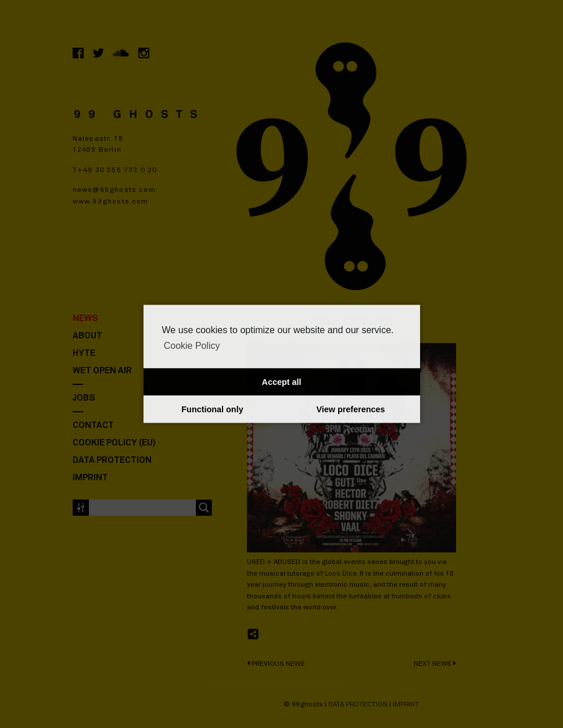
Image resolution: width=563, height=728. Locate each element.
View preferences (350, 409)
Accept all (282, 382)
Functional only (212, 409)
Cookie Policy (192, 346)
